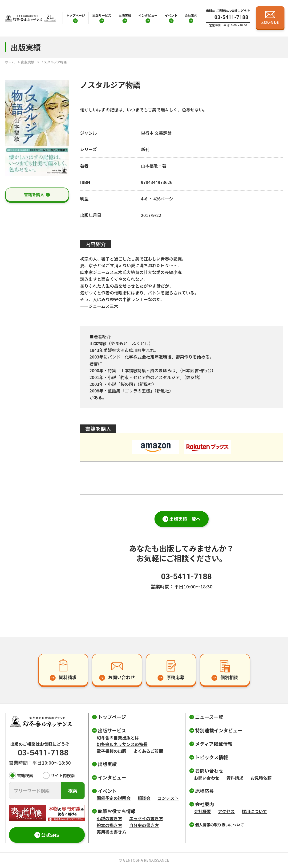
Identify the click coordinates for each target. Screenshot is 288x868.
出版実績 (125, 15)
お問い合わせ (207, 778)
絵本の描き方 (110, 825)
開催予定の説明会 (114, 798)
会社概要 (203, 811)
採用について (254, 811)
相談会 (144, 798)
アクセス (226, 811)
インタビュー (148, 15)
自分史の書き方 (144, 825)
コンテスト (168, 798)
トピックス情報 (212, 757)
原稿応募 (205, 791)
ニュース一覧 (209, 717)
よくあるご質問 (148, 751)
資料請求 (235, 778)
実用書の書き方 (112, 832)
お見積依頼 (261, 778)
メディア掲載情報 (214, 744)
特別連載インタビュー (219, 730)
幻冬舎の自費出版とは (118, 738)
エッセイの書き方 (146, 818)
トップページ (75, 15)
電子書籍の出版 (112, 751)
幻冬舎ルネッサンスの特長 (122, 744)
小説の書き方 (110, 818)
